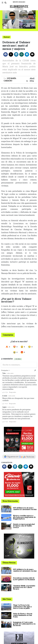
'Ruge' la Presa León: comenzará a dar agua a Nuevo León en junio (22, 607)
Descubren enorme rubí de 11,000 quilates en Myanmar (24, 579)
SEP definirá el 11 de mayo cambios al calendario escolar (25, 509)
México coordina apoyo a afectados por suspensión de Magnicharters (24, 517)
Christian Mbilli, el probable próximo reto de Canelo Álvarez (24, 587)
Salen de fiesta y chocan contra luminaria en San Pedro (23, 615)
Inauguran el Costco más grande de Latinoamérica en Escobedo (24, 624)
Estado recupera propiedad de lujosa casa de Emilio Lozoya (24, 526)
